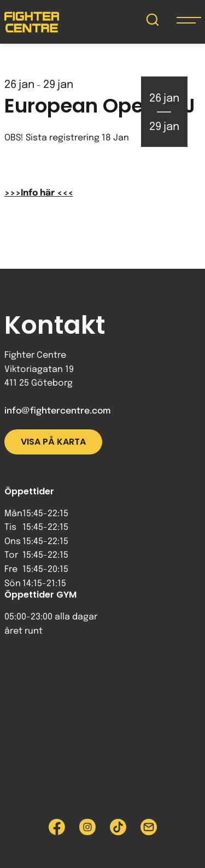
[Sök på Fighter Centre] (153, 22)
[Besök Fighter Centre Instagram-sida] (87, 827)
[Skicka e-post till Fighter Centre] (149, 827)
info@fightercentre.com (57, 411)
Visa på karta (53, 442)
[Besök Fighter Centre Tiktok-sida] (118, 827)
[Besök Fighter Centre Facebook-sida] (57, 827)
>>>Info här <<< (39, 193)
